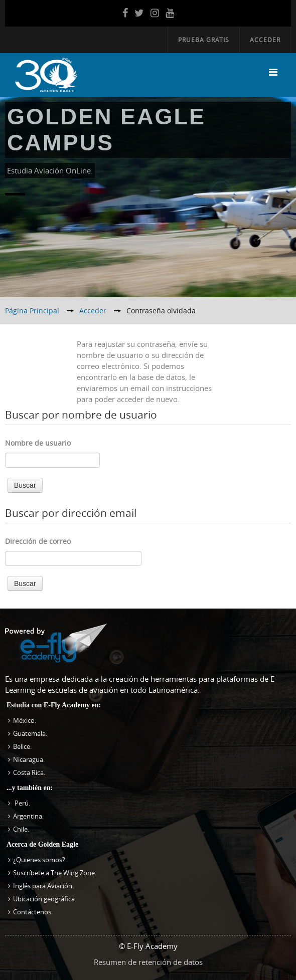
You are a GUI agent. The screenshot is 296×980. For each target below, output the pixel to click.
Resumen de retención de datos (148, 962)
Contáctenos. (33, 912)
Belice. (22, 746)
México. (25, 720)
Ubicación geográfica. (45, 899)
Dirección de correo (38, 541)
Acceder (265, 40)
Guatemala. (30, 733)
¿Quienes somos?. (40, 860)
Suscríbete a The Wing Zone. (55, 873)
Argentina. (28, 816)
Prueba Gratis (204, 40)
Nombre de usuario (38, 443)
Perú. (22, 803)
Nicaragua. (29, 759)
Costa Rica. (29, 772)
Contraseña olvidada (161, 311)
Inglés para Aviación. (43, 886)
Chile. (21, 829)
